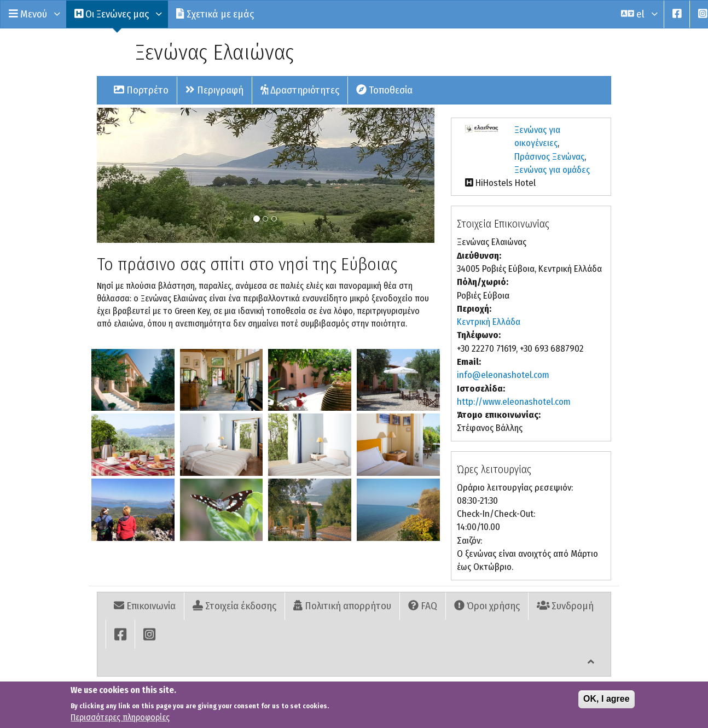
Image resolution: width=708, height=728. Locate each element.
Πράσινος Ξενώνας (549, 157)
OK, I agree (606, 704)
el (638, 14)
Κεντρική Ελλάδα (489, 322)
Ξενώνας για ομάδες (552, 170)
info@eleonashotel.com (503, 375)
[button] (133, 380)
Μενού (33, 14)
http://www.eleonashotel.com (514, 402)
